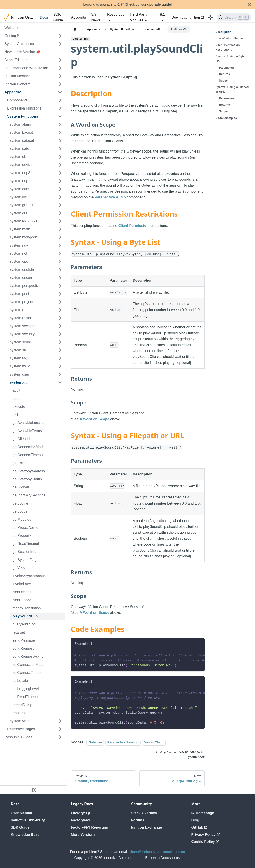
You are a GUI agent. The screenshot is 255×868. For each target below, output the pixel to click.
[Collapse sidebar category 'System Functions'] (60, 116)
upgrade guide (159, 4)
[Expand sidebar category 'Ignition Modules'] (60, 76)
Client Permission (133, 226)
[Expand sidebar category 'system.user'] (60, 374)
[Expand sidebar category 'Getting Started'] (60, 36)
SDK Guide (58, 17)
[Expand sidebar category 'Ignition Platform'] (60, 84)
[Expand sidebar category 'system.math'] (60, 229)
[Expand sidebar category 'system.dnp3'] (60, 173)
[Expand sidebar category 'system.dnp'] (60, 181)
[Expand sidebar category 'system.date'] (60, 149)
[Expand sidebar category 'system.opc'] (60, 262)
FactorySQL (81, 813)
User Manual (21, 813)
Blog (195, 820)
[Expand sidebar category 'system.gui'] (60, 213)
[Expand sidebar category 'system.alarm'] (60, 125)
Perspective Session (123, 742)
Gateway (95, 742)
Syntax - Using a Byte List (230, 58)
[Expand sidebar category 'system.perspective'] (60, 286)
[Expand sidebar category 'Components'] (60, 100)
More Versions (83, 835)
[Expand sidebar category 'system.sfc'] (60, 350)
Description (223, 32)
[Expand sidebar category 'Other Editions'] (60, 60)
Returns (225, 74)
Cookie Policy (205, 842)
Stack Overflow (144, 813)
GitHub (199, 827)
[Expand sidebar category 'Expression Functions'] (60, 108)
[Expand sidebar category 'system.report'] (60, 310)
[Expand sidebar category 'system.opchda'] (60, 270)
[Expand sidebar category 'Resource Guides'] (60, 737)
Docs (44, 17)
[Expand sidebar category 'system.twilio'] (60, 366)
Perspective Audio (110, 197)
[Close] (249, 4)
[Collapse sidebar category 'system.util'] (60, 382)
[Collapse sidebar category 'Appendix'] (60, 92)
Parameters (227, 68)
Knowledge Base (25, 835)
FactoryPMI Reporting (90, 827)
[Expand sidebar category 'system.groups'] (60, 205)
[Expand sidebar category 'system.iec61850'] (60, 221)
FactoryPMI (81, 820)
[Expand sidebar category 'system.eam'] (60, 189)
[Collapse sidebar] (34, 790)
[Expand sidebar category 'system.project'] (60, 302)
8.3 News (96, 17)
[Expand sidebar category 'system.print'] (60, 294)
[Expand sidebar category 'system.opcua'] (60, 278)
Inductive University (28, 820)
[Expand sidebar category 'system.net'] (60, 254)
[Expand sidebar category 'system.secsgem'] (60, 326)
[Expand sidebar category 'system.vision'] (60, 721)
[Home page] (75, 29)
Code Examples (226, 118)
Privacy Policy (206, 835)
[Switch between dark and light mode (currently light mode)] (210, 17)
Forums (138, 820)
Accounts (79, 17)
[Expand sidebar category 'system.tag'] (60, 358)
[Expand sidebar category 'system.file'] (60, 197)
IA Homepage (203, 813)
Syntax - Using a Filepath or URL (233, 89)
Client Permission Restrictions (228, 47)
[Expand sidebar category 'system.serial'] (60, 342)
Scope (223, 81)
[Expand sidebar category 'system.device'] (60, 165)
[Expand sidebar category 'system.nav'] (60, 245)
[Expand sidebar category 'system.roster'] (60, 318)
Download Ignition (188, 17)
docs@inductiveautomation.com (157, 852)
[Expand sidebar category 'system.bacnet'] (60, 133)
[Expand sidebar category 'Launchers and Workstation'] (60, 68)
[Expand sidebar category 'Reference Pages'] (60, 729)
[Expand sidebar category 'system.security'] (60, 334)
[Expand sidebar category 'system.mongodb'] (60, 237)
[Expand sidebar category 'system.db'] (60, 157)
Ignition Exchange (147, 827)
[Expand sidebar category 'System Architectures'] (60, 44)
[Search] (234, 17)
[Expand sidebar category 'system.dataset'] (60, 141)
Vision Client (154, 742)
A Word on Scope (94, 419)
